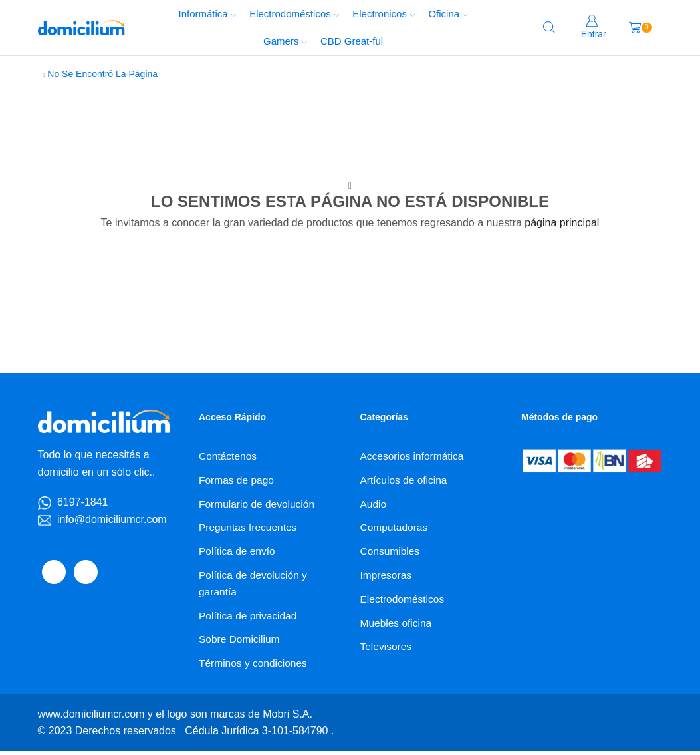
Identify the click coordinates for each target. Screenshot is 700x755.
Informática (207, 14)
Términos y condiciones (255, 668)
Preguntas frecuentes (249, 528)
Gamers (285, 41)
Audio (374, 505)
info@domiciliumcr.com (112, 519)
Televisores (387, 650)
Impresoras (387, 578)
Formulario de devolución (258, 505)
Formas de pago (237, 480)
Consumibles (391, 553)
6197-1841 (83, 502)
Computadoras (395, 528)
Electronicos (384, 14)
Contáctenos (229, 456)
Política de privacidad (249, 619)
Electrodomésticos (294, 14)
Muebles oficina (397, 626)
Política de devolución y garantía (255, 586)
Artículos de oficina (405, 480)
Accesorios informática (413, 456)
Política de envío (238, 553)
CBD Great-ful (352, 41)
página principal (562, 223)
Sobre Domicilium (240, 643)
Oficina (448, 14)
